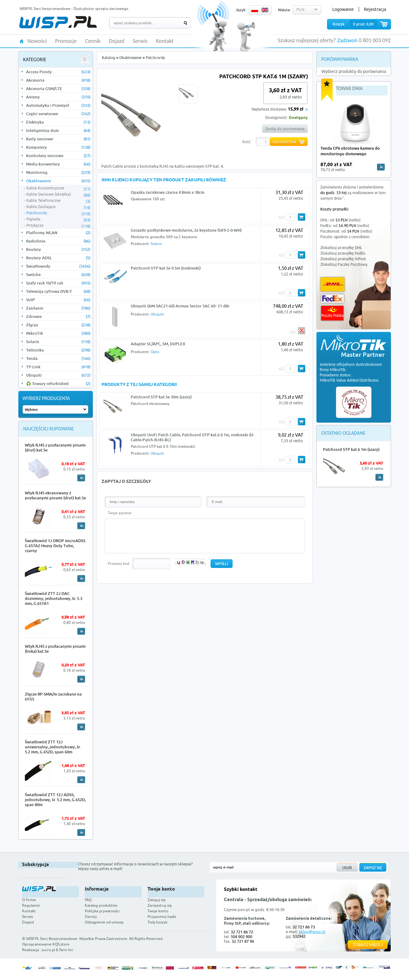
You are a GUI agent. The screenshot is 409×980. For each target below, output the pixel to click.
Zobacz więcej (368, 945)
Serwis (140, 41)
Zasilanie (58, 308)
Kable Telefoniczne (58, 201)
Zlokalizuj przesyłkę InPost (343, 259)
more (381, 167)
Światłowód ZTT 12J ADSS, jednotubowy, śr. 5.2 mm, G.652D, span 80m (55, 800)
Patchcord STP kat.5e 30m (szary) (161, 397)
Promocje (66, 41)
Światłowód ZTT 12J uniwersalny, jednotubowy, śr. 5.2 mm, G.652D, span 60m (53, 747)
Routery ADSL (58, 258)
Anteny (58, 97)
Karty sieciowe (58, 139)
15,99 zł (296, 109)
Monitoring (58, 172)
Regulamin (31, 905)
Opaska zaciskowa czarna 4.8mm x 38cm (168, 192)
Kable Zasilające (58, 207)
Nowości (37, 41)
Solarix (58, 342)
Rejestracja (375, 9)
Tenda (58, 358)
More (81, 478)
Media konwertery (58, 164)
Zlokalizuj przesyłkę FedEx (343, 253)
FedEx (332, 299)
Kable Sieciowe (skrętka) (58, 194)
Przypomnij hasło (162, 916)
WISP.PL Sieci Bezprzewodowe (52, 939)
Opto (155, 352)
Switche (58, 274)
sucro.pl (48, 950)
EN (265, 10)
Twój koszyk (157, 922)
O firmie (29, 900)
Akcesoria (58, 80)
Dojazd (117, 41)
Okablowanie (58, 181)
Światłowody (58, 266)
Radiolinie (58, 241)
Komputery (58, 147)
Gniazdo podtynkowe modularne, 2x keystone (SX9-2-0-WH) (186, 230)
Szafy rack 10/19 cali (58, 283)
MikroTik (58, 333)
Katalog (109, 58)
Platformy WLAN (58, 233)
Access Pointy (58, 72)
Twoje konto (158, 911)
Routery (58, 249)
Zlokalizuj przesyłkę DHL (341, 248)
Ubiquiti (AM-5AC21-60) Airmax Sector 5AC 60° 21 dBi (180, 306)
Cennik (93, 41)
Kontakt (165, 41)
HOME (22, 41)
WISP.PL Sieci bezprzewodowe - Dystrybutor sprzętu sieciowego (74, 9)
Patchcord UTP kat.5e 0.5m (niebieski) (166, 268)
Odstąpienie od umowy (104, 922)
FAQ (88, 900)
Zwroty (91, 916)
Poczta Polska (332, 313)
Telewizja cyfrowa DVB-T (58, 291)
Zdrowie (58, 316)
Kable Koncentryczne (58, 188)
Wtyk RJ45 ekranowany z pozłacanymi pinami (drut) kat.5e (55, 495)
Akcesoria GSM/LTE (58, 88)
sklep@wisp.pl (312, 932)
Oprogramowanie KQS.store (46, 944)
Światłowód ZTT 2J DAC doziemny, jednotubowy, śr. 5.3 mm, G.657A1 (54, 598)
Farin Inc (66, 950)
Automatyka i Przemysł (58, 105)
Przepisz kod (118, 563)
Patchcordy (58, 213)
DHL (332, 284)
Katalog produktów (101, 905)
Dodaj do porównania (285, 129)
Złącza (58, 325)
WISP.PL (58, 22)
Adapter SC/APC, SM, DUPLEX (158, 344)
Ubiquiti (58, 375)
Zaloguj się (157, 900)
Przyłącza (58, 225)
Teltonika (58, 350)
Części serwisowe (58, 114)
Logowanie (343, 9)
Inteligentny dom (58, 130)
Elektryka (58, 122)
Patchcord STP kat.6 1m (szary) (351, 449)
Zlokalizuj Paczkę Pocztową (344, 264)
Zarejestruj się (160, 905)
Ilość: (247, 142)
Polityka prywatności (102, 911)
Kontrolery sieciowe (58, 156)
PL (255, 10)
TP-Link (58, 367)
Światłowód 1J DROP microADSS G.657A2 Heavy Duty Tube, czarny (55, 546)
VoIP (58, 300)
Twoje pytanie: (120, 513)
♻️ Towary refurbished (58, 383)
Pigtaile (58, 219)
